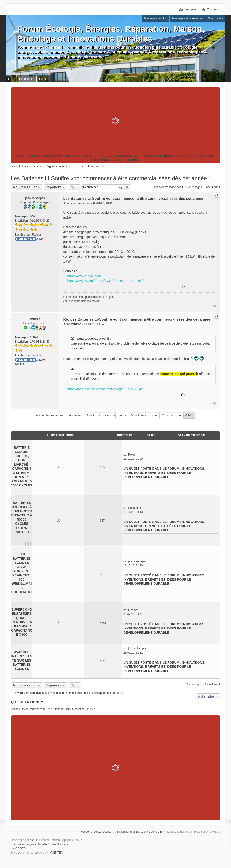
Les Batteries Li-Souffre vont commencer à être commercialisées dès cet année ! (111, 178)
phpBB (34, 840)
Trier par (138, 416)
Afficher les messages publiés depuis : (76, 416)
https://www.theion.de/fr (84, 276)
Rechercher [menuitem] (26, 79)
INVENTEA (56, 853)
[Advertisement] (115, 121)
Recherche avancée (127, 187)
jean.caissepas (35, 198)
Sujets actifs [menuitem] (215, 18)
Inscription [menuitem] (191, 9)
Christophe (135, 508)
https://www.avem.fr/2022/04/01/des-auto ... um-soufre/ (107, 281)
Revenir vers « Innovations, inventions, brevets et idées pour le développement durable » (69, 693)
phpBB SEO (18, 848)
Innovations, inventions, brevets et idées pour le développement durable (164, 473)
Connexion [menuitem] (213, 9)
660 (32, 216)
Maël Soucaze (59, 844)
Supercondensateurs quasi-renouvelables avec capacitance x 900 (22, 622)
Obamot (133, 610)
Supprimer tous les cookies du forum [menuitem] (139, 832)
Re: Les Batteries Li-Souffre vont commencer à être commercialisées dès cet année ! (138, 319)
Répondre (54, 187)
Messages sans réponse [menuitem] (187, 18)
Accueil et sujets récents (96, 832)
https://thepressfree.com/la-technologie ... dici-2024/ (104, 389)
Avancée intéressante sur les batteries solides (22, 660)
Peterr (132, 455)
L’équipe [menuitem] (44, 79)
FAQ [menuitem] (11, 79)
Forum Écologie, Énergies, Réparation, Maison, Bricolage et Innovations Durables (111, 34)
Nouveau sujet (25, 187)
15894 (34, 337)
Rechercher (121, 187)
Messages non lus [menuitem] (156, 18)
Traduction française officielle (29, 844)
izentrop (35, 319)
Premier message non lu (169, 187)
